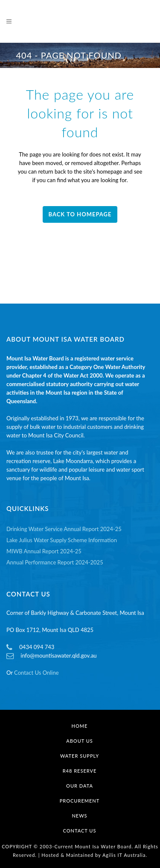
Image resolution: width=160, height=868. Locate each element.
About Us (80, 741)
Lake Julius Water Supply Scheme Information (62, 540)
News (79, 816)
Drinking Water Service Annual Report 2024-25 (64, 529)
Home (80, 726)
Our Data (80, 786)
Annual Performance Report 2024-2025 (55, 562)
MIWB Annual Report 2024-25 (44, 551)
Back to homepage (80, 214)
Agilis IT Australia (124, 855)
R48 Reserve (80, 771)
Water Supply (80, 756)
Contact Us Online (36, 673)
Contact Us (80, 831)
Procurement (80, 801)
